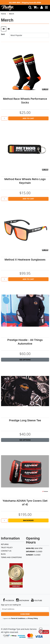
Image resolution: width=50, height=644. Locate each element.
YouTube (37, 600)
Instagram (23, 600)
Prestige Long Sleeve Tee (25, 420)
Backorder (28, 520)
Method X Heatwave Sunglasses (25, 260)
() (36, 8)
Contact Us (6, 551)
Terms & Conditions (18, 618)
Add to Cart (28, 118)
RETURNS (5, 544)
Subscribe (25, 614)
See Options (25, 360)
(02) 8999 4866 (15, 3)
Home (4, 14)
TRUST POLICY (7, 547)
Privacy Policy (33, 618)
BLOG (3, 554)
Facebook (9, 600)
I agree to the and (21, 618)
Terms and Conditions (11, 557)
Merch (12, 14)
